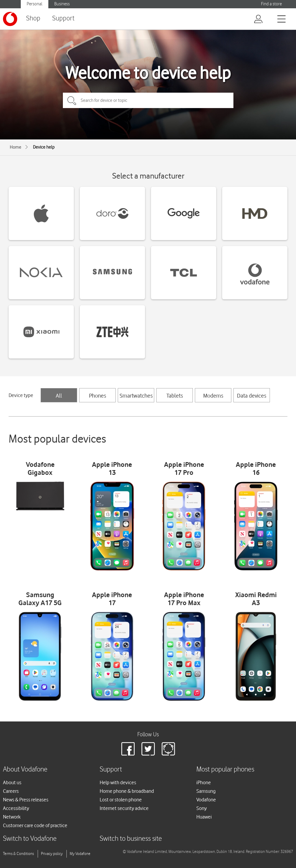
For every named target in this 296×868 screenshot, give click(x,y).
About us (12, 782)
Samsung (206, 791)
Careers (11, 791)
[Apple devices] (41, 213)
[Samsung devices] (112, 273)
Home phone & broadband (127, 791)
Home (16, 147)
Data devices (252, 396)
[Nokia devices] (41, 273)
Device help (44, 147)
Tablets (175, 396)
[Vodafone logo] (10, 19)
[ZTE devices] (112, 332)
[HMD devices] (255, 213)
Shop (33, 19)
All (59, 396)
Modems (213, 396)
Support (63, 19)
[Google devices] (184, 213)
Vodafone (206, 800)
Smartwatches (136, 396)
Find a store (271, 4)
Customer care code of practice (35, 825)
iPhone (204, 782)
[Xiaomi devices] (41, 332)
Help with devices (118, 782)
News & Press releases (26, 800)
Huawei (204, 817)
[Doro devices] (112, 213)
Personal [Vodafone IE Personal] (35, 4)
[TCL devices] (184, 273)
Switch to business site (131, 839)
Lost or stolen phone (121, 800)
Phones (98, 396)
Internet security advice (124, 808)
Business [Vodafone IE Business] (62, 4)
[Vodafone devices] (255, 273)
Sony (202, 808)
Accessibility (16, 808)
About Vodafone (25, 770)
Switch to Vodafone (30, 839)
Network (12, 817)
